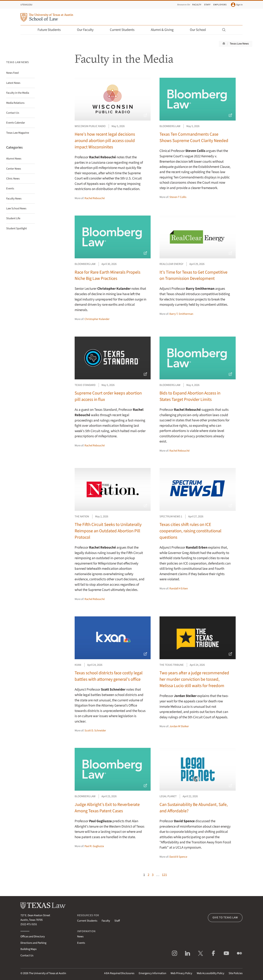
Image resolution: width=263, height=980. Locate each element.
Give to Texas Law (225, 918)
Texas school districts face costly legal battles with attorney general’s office (109, 676)
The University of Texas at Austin (47, 973)
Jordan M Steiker (179, 726)
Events (81, 943)
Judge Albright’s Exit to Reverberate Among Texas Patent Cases (107, 808)
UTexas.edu (26, 5)
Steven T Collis (178, 197)
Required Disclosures (119, 973)
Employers (220, 5)
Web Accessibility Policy (211, 973)
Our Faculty (88, 30)
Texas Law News (239, 44)
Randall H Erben (179, 589)
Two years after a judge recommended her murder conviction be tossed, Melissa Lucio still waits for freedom (194, 679)
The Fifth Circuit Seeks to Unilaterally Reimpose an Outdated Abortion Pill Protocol (108, 531)
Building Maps (29, 949)
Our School (200, 30)
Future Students (51, 30)
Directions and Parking (33, 943)
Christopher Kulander (97, 319)
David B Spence (178, 857)
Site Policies (236, 973)
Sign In (237, 5)
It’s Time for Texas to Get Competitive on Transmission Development (193, 275)
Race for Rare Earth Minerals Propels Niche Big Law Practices (108, 275)
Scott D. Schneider (95, 731)
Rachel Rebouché (95, 198)
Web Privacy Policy (181, 973)
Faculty (197, 5)
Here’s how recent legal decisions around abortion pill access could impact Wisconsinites (105, 141)
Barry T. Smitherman (181, 314)
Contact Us (27, 955)
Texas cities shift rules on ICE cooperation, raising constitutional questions (190, 531)
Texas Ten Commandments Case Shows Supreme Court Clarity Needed (194, 137)
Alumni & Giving (164, 30)
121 (164, 875)
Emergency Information (152, 973)
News (80, 937)
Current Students (124, 30)
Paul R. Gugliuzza (94, 846)
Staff (207, 5)
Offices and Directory (33, 937)
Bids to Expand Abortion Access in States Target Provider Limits (190, 396)
